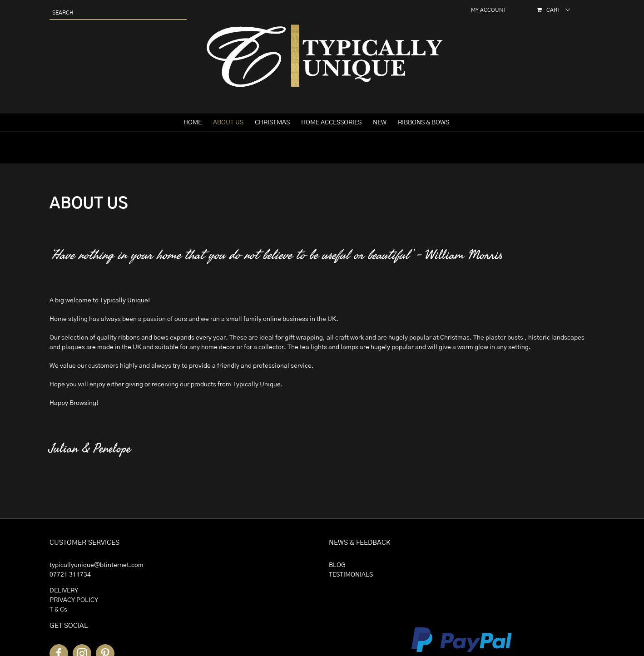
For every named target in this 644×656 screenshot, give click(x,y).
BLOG (337, 565)
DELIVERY (64, 591)
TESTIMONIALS (351, 575)
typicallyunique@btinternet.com (97, 565)
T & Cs (58, 610)
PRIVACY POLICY (74, 600)
